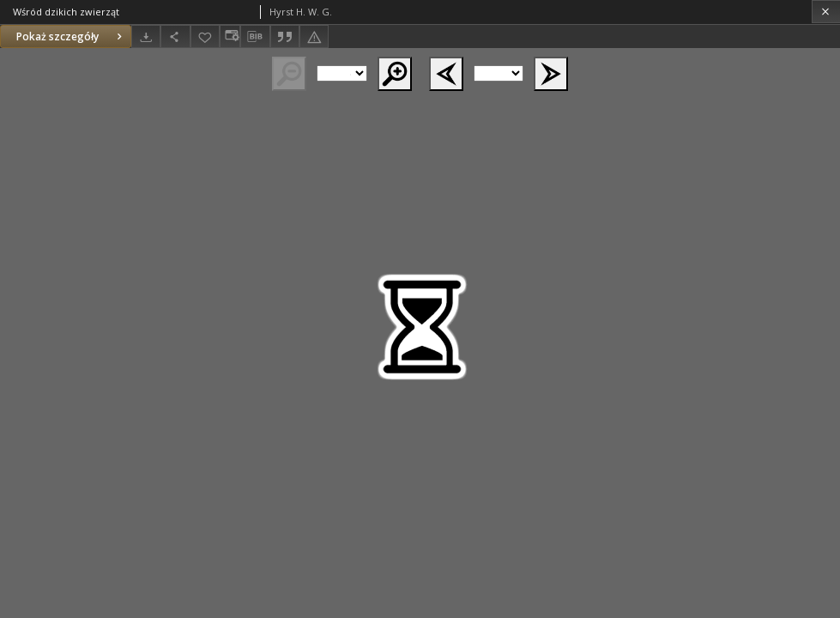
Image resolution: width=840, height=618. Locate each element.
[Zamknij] (826, 12)
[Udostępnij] (175, 36)
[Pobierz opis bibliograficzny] (255, 37)
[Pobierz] (146, 36)
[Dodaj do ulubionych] (205, 36)
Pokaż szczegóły (71, 36)
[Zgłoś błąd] (314, 36)
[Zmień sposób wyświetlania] (230, 36)
